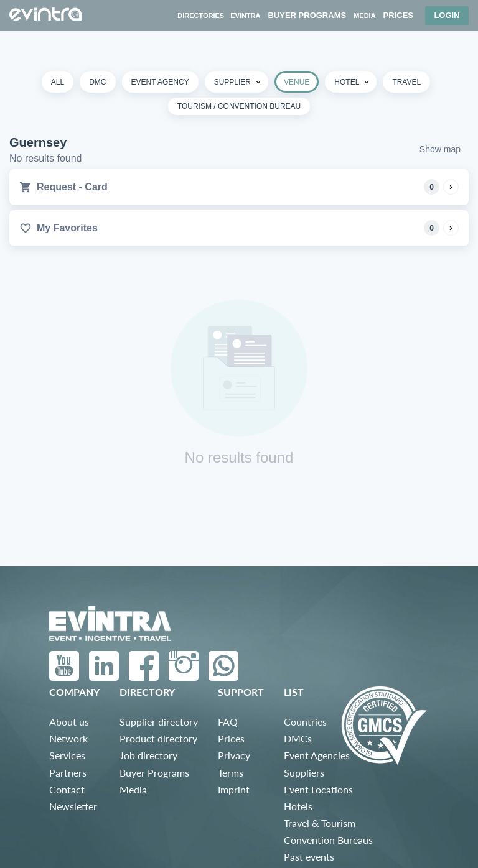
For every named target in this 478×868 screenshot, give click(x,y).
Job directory (148, 755)
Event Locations (318, 789)
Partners (68, 773)
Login (447, 15)
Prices (231, 738)
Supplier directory (159, 722)
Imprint (234, 789)
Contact (67, 789)
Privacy (234, 755)
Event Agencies (317, 755)
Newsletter (73, 806)
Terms (231, 773)
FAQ (228, 722)
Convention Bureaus (328, 840)
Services (67, 755)
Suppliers (304, 773)
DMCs (298, 738)
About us (69, 722)
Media (133, 789)
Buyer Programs (154, 773)
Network (68, 738)
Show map (440, 149)
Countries (305, 722)
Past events (309, 856)
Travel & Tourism (320, 823)
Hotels (298, 806)
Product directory (158, 738)
